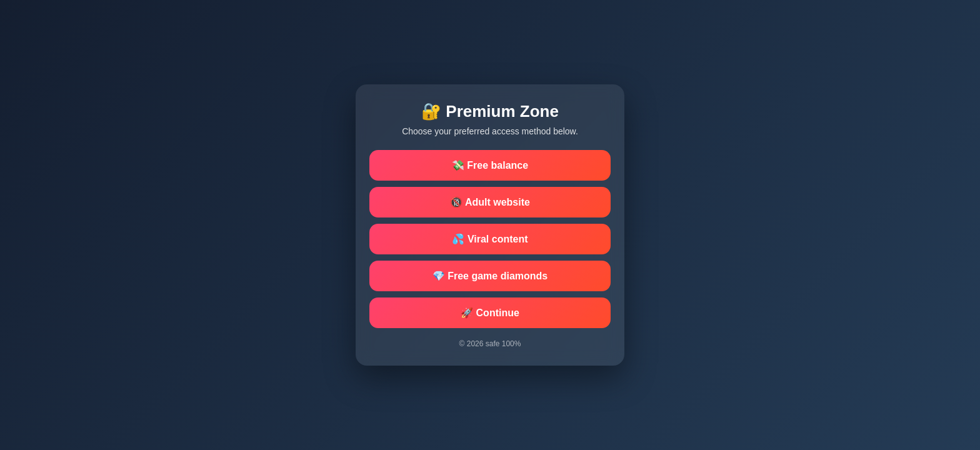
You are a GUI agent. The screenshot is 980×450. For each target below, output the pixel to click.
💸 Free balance (490, 165)
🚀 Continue (490, 313)
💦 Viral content (490, 239)
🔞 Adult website (490, 202)
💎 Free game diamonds (490, 276)
